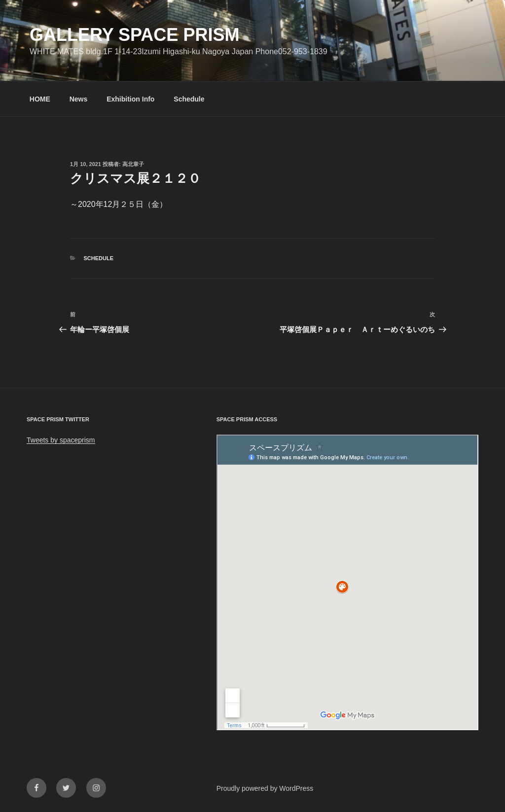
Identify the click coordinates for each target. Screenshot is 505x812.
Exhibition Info (130, 99)
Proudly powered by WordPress (265, 788)
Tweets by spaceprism (61, 440)
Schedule (189, 99)
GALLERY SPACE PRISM (134, 35)
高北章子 (133, 164)
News (79, 99)
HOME (40, 99)
